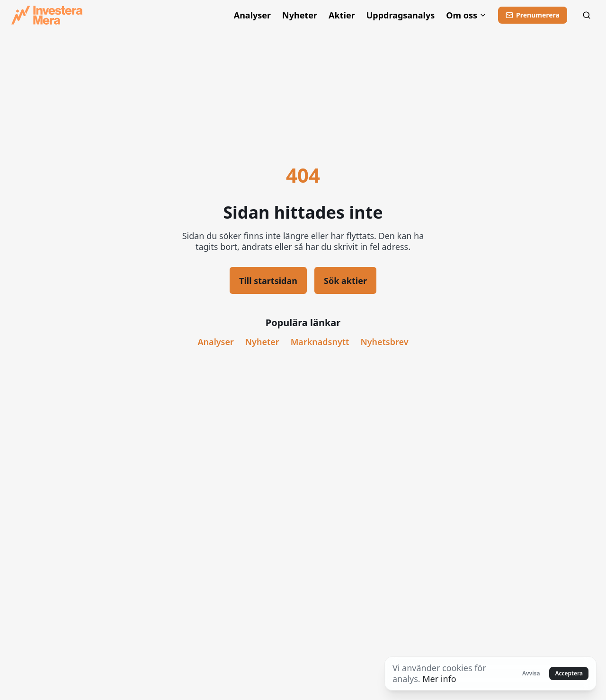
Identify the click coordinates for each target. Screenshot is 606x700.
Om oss (466, 15)
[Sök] (587, 15)
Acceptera (569, 673)
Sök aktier (345, 281)
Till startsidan (268, 281)
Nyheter (300, 15)
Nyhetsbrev (384, 342)
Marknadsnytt (320, 342)
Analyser (252, 15)
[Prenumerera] (533, 15)
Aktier (342, 15)
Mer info (439, 679)
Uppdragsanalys (401, 15)
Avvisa (531, 673)
